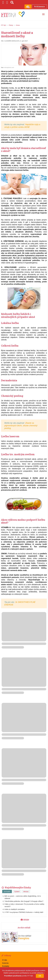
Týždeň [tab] (17, 891)
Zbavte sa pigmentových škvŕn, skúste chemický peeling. (21, 425)
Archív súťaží (24, 927)
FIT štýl (3, 25)
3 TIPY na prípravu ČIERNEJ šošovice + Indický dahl (24, 912)
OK (40, 976)
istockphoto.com (9, 67)
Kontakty (6, 966)
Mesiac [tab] (26, 891)
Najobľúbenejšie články (16, 887)
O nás (5, 960)
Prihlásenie (39, 6)
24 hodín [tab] (7, 891)
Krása (18, 25)
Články (11, 25)
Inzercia (5, 963)
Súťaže (25, 920)
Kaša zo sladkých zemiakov (15, 909)
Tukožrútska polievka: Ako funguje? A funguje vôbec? (24, 901)
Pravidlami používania (13, 976)
